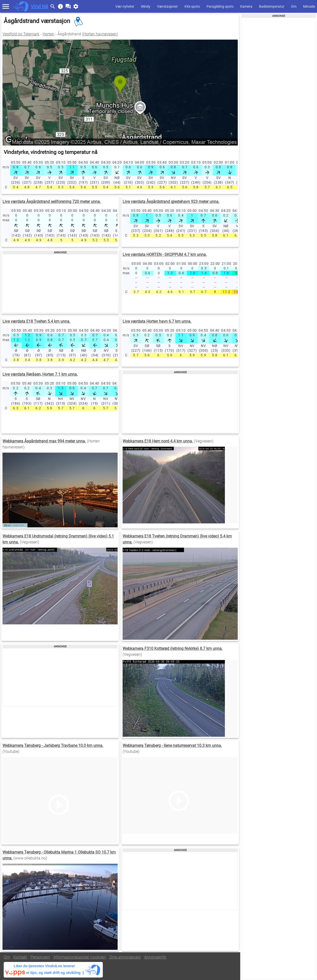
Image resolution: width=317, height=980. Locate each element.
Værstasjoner (167, 6)
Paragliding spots (220, 6)
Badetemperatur (272, 6)
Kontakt (20, 957)
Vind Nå (39, 6)
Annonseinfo (155, 957)
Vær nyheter (125, 6)
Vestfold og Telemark (21, 34)
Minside (309, 6)
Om (294, 6)
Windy (146, 6)
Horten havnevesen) (101, 34)
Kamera (246, 6)
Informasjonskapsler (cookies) (80, 957)
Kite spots (192, 6)
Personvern (40, 957)
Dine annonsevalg (125, 957)
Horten (48, 34)
